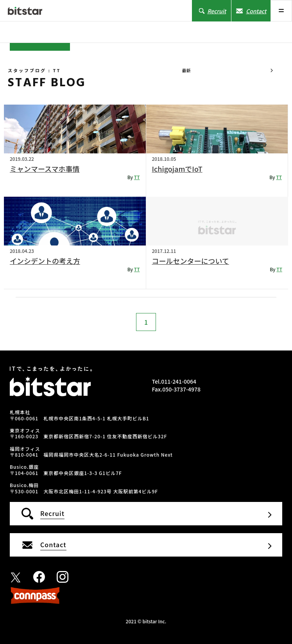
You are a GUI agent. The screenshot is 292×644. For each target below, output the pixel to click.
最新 (186, 70)
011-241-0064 (179, 381)
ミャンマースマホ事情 (45, 169)
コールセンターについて (191, 261)
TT (137, 177)
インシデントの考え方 (45, 261)
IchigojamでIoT (177, 169)
